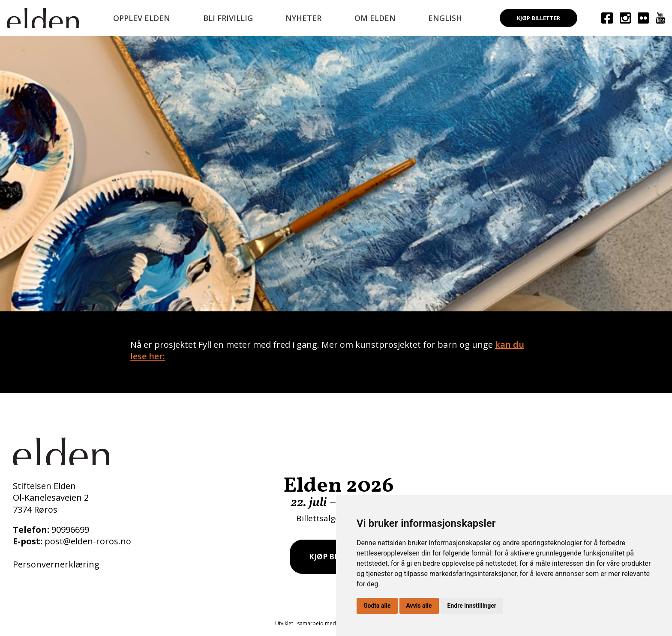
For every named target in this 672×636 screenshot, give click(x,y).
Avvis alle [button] (419, 606)
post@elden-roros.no (88, 541)
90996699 (70, 530)
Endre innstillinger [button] (472, 606)
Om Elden (375, 18)
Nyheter (303, 18)
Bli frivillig (228, 18)
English (445, 18)
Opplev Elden (142, 18)
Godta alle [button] (377, 606)
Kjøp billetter (538, 18)
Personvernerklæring (56, 564)
